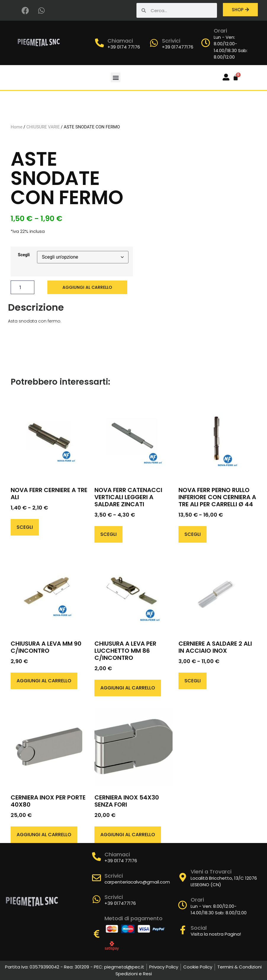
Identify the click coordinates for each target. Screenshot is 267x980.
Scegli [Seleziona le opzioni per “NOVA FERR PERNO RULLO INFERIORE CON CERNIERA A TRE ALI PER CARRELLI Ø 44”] (193, 534)
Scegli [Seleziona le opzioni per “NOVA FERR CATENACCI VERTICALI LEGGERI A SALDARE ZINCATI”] (108, 534)
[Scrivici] (154, 43)
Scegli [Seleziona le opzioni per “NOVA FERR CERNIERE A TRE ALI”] (25, 527)
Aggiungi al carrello (87, 287)
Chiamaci (120, 41)
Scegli (24, 255)
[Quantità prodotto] (22, 287)
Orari (220, 31)
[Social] (183, 930)
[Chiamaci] (99, 43)
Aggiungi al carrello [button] (44, 681)
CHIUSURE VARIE (43, 127)
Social (199, 928)
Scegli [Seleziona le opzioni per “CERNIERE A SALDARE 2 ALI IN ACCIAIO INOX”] (193, 681)
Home (17, 127)
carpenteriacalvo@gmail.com (137, 882)
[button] (116, 77)
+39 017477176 (178, 47)
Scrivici (171, 41)
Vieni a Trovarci (211, 872)
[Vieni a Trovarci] (183, 877)
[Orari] (206, 43)
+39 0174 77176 (124, 47)
